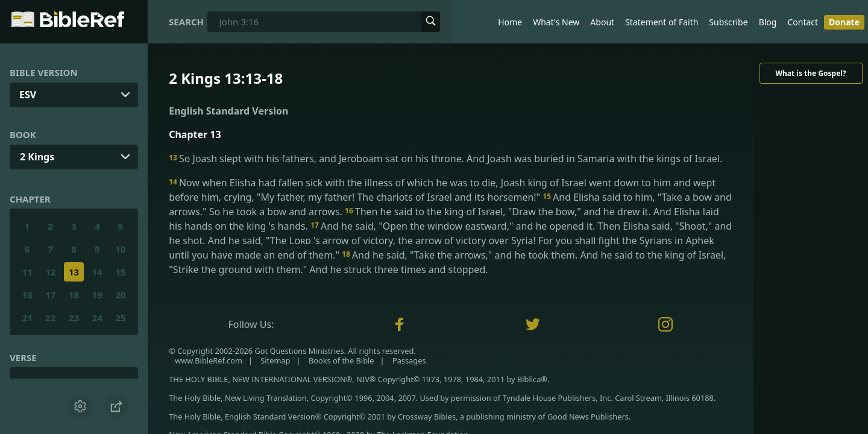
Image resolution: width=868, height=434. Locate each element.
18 (74, 295)
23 (74, 318)
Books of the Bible (341, 360)
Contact (803, 22)
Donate (844, 22)
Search (186, 22)
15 (120, 272)
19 (97, 295)
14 (97, 272)
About (602, 22)
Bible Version (44, 72)
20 (120, 295)
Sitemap (275, 360)
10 (120, 249)
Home (510, 22)
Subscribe (728, 22)
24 (97, 318)
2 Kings (37, 157)
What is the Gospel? (810, 73)
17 (50, 295)
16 (27, 295)
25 (120, 318)
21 (27, 318)
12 (50, 272)
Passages (409, 360)
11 (27, 272)
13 (74, 272)
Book (23, 134)
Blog (768, 22)
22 (50, 318)
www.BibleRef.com (209, 360)
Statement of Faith (662, 22)
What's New (556, 22)
